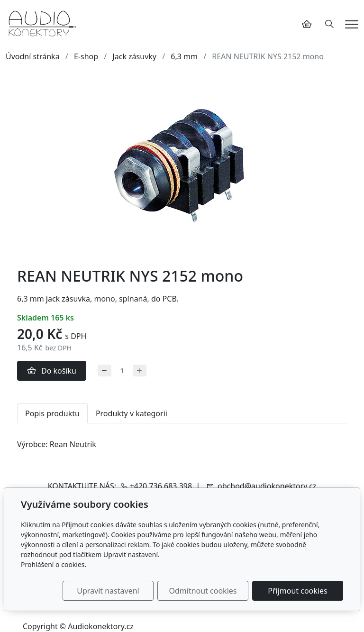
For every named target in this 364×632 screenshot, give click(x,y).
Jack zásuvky (134, 56)
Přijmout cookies (297, 591)
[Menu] (352, 24)
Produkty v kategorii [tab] (132, 413)
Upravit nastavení (108, 591)
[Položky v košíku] (307, 24)
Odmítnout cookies (203, 591)
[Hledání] (329, 24)
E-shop (86, 56)
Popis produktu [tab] (52, 413)
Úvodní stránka (33, 56)
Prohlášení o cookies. (54, 564)
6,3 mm (184, 56)
